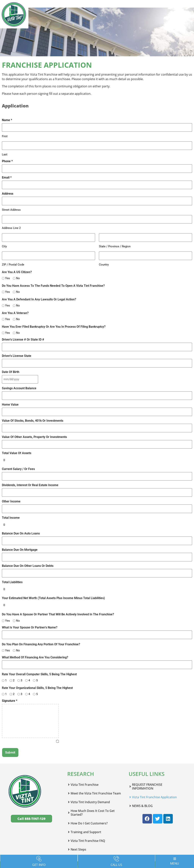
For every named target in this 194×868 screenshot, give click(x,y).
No (17, 272)
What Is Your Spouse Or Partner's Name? (30, 607)
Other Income (11, 487)
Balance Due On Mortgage (20, 533)
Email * (7, 175)
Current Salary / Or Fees (18, 456)
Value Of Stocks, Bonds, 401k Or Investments (33, 410)
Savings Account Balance (19, 379)
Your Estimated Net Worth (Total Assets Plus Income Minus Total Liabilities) (53, 578)
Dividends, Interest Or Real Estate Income (30, 471)
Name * (7, 120)
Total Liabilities (12, 563)
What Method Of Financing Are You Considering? (35, 636)
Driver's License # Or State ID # (23, 333)
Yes (6, 272)
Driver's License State (17, 349)
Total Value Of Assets (17, 441)
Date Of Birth (11, 364)
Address (8, 190)
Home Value (10, 395)
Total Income (11, 502)
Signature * (10, 679)
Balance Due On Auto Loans (21, 517)
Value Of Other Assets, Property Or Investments (34, 425)
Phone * (7, 160)
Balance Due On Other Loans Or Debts (28, 548)
